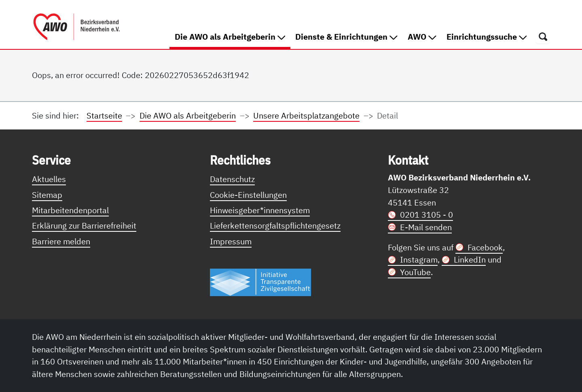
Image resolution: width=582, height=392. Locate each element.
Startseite (104, 115)
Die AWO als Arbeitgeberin (233, 36)
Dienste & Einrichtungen (346, 37)
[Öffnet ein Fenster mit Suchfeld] (543, 36)
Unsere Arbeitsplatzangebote (306, 115)
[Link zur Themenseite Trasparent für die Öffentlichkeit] (260, 282)
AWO (422, 37)
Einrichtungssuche (487, 37)
